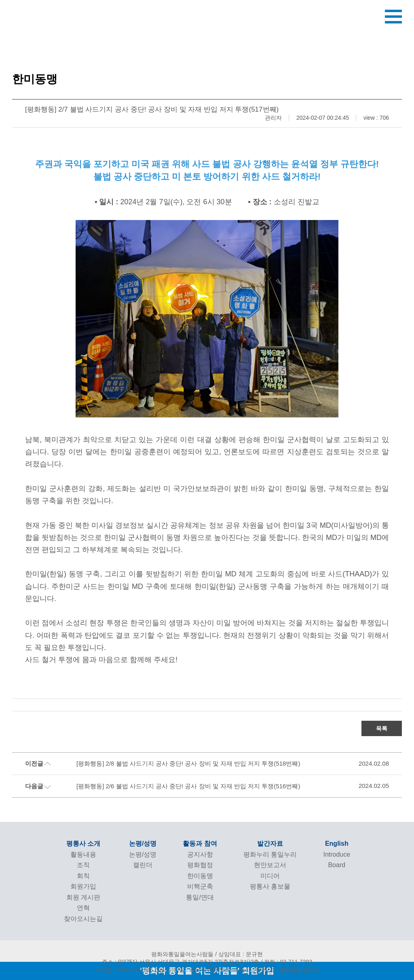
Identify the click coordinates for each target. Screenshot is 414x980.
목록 (382, 728)
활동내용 (83, 854)
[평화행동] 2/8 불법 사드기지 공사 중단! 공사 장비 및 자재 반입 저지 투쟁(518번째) (188, 763)
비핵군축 (200, 886)
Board (337, 865)
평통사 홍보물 (270, 886)
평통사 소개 (83, 843)
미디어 (270, 876)
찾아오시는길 (83, 919)
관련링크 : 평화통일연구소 (286, 970)
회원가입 (83, 886)
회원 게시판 (83, 897)
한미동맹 (200, 876)
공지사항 (200, 854)
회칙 (83, 876)
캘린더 (143, 865)
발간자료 (270, 843)
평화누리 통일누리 (270, 854)
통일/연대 (200, 897)
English (337, 843)
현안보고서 (270, 865)
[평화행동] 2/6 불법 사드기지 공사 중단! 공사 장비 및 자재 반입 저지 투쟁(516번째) (188, 786)
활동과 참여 (200, 843)
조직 (83, 865)
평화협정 (200, 865)
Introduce (337, 854)
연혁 (83, 908)
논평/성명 (143, 843)
